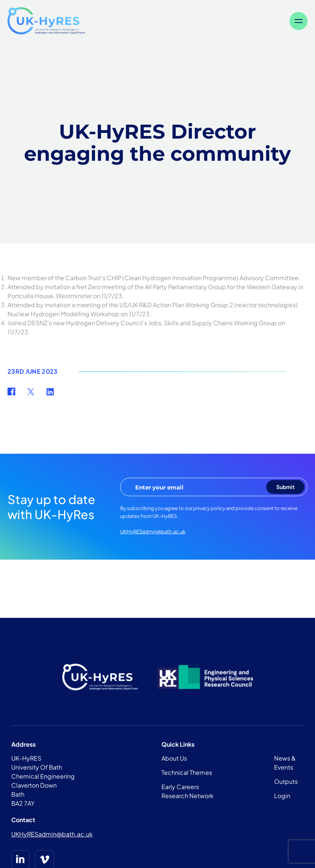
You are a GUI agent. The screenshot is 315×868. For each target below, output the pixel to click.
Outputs (286, 781)
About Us (174, 758)
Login (282, 796)
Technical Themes (187, 772)
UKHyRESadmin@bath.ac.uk (153, 531)
